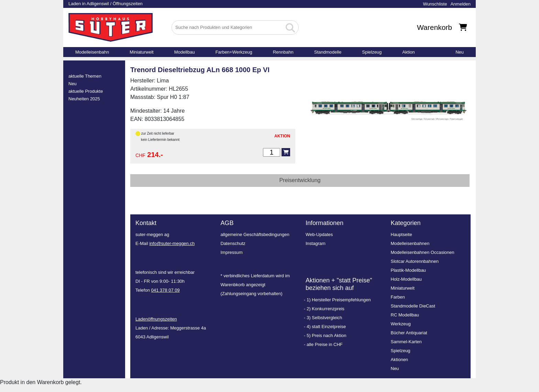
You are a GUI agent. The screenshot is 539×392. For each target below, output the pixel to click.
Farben (398, 297)
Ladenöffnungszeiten (156, 319)
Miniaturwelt (141, 52)
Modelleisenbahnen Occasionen (423, 252)
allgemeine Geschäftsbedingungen (255, 234)
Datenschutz (233, 243)
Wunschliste (435, 4)
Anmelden (460, 4)
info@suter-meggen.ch (172, 243)
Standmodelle (328, 52)
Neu (460, 52)
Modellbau (185, 52)
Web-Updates (319, 234)
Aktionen (400, 360)
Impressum (232, 252)
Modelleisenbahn (92, 52)
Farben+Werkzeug (234, 52)
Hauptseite (401, 234)
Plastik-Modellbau (409, 270)
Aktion (408, 52)
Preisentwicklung (300, 180)
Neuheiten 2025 (84, 99)
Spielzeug (372, 52)
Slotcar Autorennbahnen (415, 261)
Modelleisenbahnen (410, 243)
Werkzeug (401, 324)
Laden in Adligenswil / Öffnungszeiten (106, 4)
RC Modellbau (405, 315)
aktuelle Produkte (86, 91)
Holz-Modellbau (406, 279)
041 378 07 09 (166, 290)
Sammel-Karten (406, 342)
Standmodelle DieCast (413, 306)
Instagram (316, 243)
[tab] (300, 181)
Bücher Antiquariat (409, 333)
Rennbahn (283, 52)
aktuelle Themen (85, 76)
